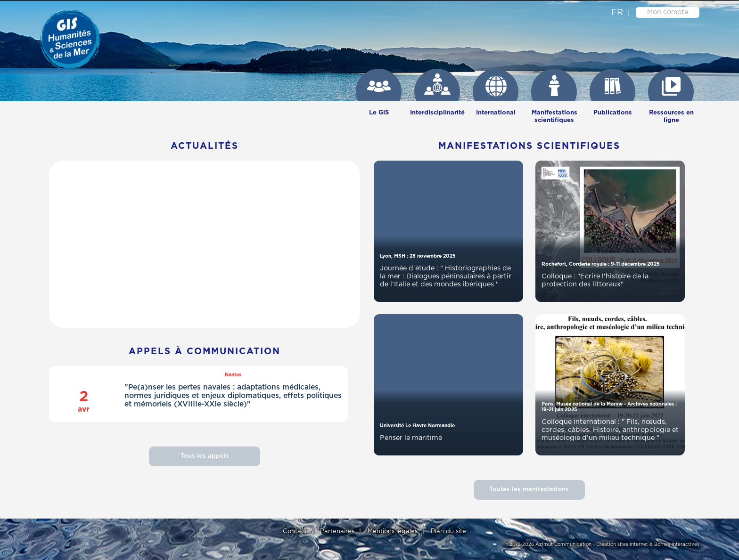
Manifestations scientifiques (554, 117)
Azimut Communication (563, 544)
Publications (613, 113)
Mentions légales (393, 532)
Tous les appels (205, 456)
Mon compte (668, 12)
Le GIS (379, 113)
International (496, 113)
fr (617, 13)
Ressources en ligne (671, 117)
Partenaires (337, 532)
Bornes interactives (677, 544)
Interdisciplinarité (437, 113)
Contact (295, 532)
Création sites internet (622, 544)
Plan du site (448, 532)
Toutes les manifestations (529, 490)
